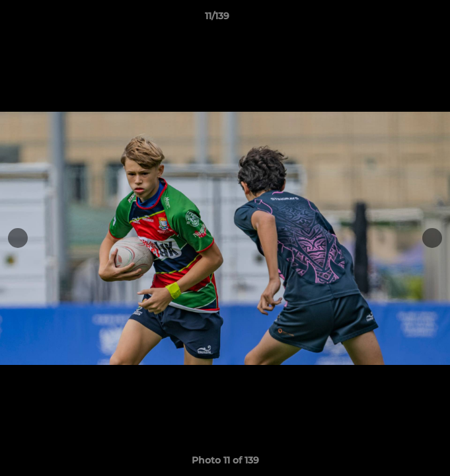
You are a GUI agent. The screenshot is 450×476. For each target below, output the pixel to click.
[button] (402, 19)
